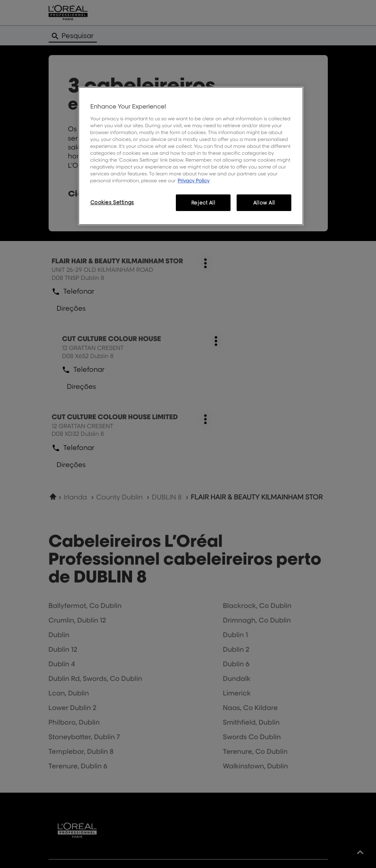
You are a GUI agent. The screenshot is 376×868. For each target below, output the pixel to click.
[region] (191, 156)
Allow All (264, 203)
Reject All (203, 203)
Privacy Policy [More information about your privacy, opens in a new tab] (193, 180)
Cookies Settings (112, 202)
